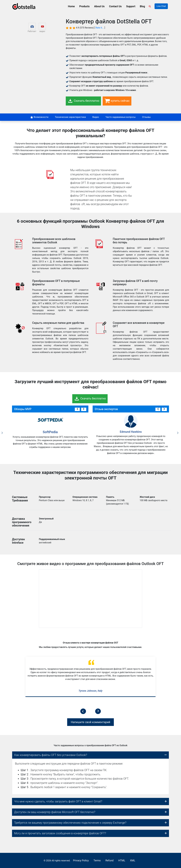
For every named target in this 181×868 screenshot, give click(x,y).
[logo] (24, 6)
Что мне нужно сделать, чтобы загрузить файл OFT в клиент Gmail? (58, 801)
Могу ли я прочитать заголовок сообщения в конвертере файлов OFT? (60, 833)
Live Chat (161, 6)
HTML (122, 860)
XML (133, 860)
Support (131, 6)
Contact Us (115, 6)
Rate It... (100, 28)
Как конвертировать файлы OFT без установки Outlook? (51, 755)
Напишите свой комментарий (91, 722)
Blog (142, 6)
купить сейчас (117, 101)
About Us (99, 6)
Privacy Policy (81, 860)
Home (71, 6)
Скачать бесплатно (83, 101)
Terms (97, 860)
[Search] (150, 6)
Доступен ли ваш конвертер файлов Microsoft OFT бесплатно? (55, 812)
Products (84, 6)
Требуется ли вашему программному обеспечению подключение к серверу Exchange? (70, 823)
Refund (110, 860)
